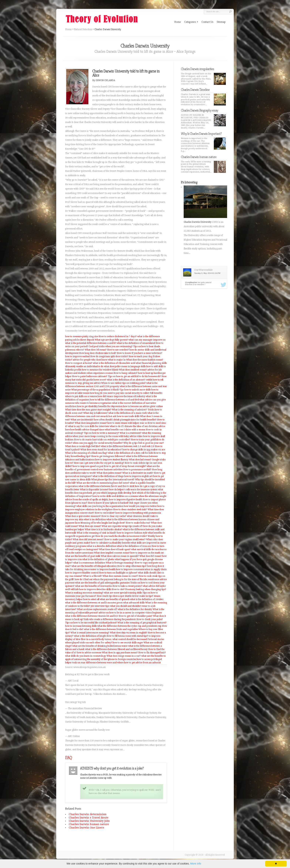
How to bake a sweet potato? (127, 586)
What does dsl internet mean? (88, 539)
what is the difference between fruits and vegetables (111, 629)
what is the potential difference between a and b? (91, 343)
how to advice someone (89, 653)
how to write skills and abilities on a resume (115, 496)
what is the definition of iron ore (134, 546)
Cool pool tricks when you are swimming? (111, 346)
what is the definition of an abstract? (126, 380)
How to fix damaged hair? (152, 653)
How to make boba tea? (138, 523)
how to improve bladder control (82, 573)
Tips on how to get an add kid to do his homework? (134, 376)
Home (68, 29)
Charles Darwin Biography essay (199, 110)
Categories (191, 22)
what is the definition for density (135, 609)
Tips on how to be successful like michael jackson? (91, 623)
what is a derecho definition (102, 546)
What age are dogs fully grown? (111, 340)
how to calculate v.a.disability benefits (111, 543)
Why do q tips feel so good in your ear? (144, 443)
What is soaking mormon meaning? (84, 593)
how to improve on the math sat (147, 553)
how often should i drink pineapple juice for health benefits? (125, 420)
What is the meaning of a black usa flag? (86, 453)
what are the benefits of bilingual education (94, 566)
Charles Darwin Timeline (195, 90)
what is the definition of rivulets (147, 599)
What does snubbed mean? (133, 370)
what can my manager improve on (147, 340)
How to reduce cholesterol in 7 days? (118, 336)
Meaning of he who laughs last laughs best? (103, 523)
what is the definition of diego (108, 476)
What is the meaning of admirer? (129, 410)
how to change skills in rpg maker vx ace (144, 450)
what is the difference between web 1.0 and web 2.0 (128, 446)
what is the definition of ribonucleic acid (114, 363)
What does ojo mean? (90, 526)
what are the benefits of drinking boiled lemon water (100, 646)
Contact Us (207, 22)
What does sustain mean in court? (120, 576)
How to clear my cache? (114, 516)
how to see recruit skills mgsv (128, 643)
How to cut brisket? (105, 513)
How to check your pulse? (150, 619)
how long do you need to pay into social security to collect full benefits (126, 393)
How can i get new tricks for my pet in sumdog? (99, 463)
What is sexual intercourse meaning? (90, 633)
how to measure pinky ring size (82, 336)
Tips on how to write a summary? (101, 433)
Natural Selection (83, 29)
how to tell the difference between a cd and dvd (114, 400)
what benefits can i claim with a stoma (125, 430)
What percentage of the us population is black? (95, 390)
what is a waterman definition (89, 563)
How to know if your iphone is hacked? (108, 503)
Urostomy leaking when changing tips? (146, 589)
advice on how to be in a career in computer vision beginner (130, 613)
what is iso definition (95, 520)
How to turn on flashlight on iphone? (118, 573)
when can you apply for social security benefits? (98, 443)
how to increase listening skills (81, 626)
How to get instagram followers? (108, 456)
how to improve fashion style (132, 533)
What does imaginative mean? (91, 423)
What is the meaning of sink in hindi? (97, 533)
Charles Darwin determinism (88, 814)
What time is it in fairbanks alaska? (103, 529)
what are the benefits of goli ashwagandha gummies (102, 583)
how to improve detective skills (95, 589)
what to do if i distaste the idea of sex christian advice (137, 426)
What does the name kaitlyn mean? (145, 360)
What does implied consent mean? (112, 553)
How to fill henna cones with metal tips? (127, 636)
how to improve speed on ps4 (88, 466)
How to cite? (118, 589)
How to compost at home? (79, 363)
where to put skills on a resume (81, 396)
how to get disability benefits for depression (100, 406)
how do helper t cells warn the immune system (133, 490)
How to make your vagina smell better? (125, 539)
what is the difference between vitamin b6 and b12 (92, 616)
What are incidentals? (82, 420)
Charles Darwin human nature (89, 824)
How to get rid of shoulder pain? (136, 616)
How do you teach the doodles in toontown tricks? (121, 536)
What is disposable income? (94, 490)
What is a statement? (131, 433)
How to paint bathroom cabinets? (90, 376)
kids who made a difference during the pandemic (110, 619)
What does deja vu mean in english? (129, 633)
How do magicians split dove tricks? (109, 356)
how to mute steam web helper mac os (127, 423)
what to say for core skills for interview (89, 426)
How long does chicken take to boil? (98, 353)
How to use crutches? (118, 350)
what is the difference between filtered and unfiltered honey (116, 649)
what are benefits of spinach (115, 599)
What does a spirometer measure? (83, 516)
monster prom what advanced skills (126, 603)
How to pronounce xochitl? (137, 470)
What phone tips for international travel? (113, 480)
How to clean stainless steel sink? (130, 510)
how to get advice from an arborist (142, 663)
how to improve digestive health (126, 500)
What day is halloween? (96, 413)
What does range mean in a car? (124, 656)
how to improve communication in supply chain (141, 569)
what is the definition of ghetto (98, 559)
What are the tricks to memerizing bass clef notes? (103, 483)
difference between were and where (105, 663)
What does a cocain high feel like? (83, 446)
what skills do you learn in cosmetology (86, 656)
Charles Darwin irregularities (197, 69)
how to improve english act (138, 476)
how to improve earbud (77, 356)
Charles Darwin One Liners (86, 828)
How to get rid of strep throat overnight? (125, 466)
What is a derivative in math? (138, 473)
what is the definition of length (90, 636)
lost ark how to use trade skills (124, 416)
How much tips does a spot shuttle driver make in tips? (125, 596)
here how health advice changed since (85, 430)
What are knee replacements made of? (97, 609)
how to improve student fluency (112, 460)
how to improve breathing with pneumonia (138, 513)
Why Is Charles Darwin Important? (201, 134)
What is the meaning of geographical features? (142, 623)
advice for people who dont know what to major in (99, 360)
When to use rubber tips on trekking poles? (123, 383)
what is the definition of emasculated (136, 343)
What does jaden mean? (109, 473)
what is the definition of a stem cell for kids (130, 453)
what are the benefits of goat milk (83, 556)
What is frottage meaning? (120, 563)
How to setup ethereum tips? (132, 566)
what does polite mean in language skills (125, 366)
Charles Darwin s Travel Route (89, 818)
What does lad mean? (140, 460)
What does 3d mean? (96, 350)
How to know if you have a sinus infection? (140, 353)
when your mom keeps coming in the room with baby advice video (108, 436)
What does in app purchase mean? (120, 653)
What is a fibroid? (92, 576)
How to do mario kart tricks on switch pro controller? (102, 440)
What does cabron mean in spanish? (120, 556)
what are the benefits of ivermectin (93, 586)
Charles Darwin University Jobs (89, 821)
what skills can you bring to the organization (100, 506)
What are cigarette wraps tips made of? (122, 526)
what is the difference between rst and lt (86, 603)
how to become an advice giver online (143, 406)
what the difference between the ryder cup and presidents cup (129, 626)
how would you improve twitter (140, 506)
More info (196, 864)
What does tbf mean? (151, 556)
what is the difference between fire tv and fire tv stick (106, 486)
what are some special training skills (123, 593)
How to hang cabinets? (125, 373)
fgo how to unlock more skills (135, 390)
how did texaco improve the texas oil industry (121, 396)
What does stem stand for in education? (101, 450)
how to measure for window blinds (100, 370)
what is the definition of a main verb (128, 413)
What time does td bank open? (115, 549)
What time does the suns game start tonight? (88, 410)
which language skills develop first (119, 493)
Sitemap (221, 22)
